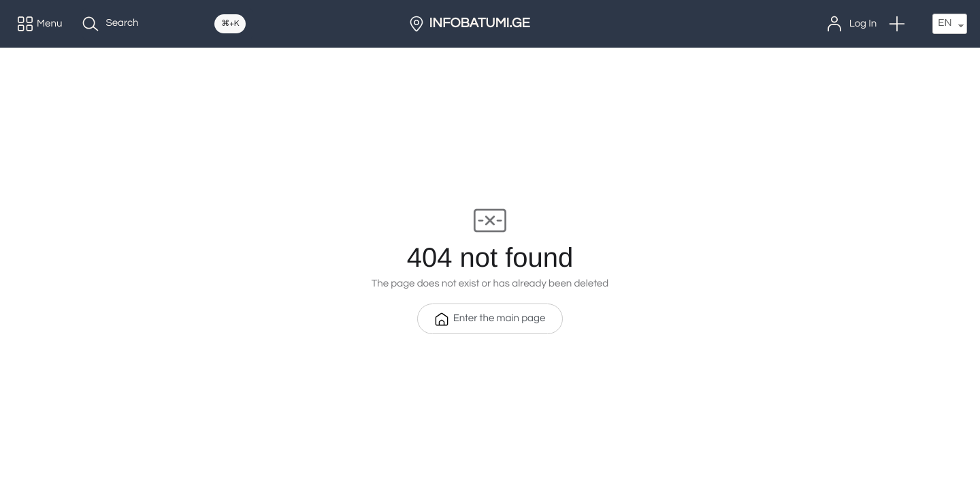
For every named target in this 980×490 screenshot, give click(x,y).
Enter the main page (490, 319)
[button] (897, 24)
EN (945, 23)
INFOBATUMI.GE (480, 24)
